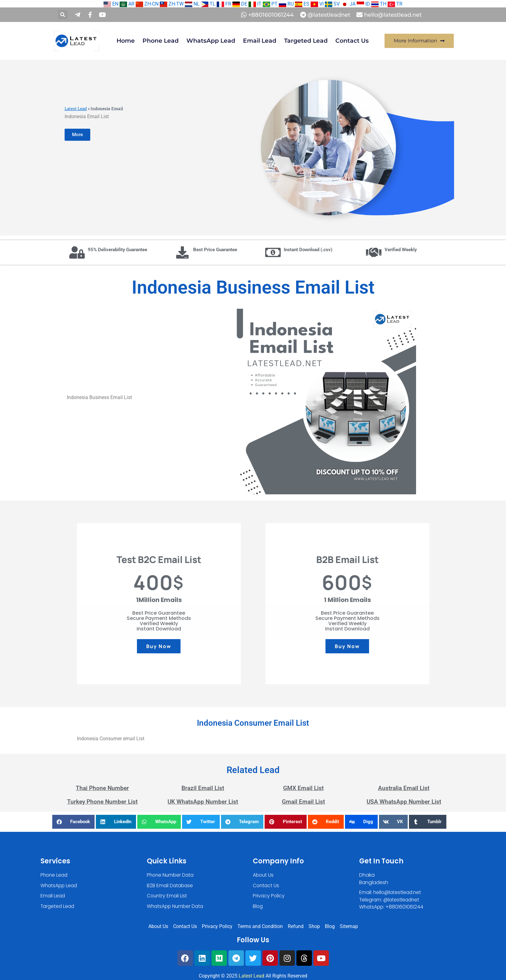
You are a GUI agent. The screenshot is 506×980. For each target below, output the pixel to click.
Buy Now (159, 646)
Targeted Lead (306, 41)
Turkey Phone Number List (102, 802)
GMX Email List (303, 788)
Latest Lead (76, 109)
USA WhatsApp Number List (404, 802)
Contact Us (352, 41)
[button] (63, 15)
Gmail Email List (303, 802)
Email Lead (260, 41)
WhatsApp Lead (211, 41)
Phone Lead (161, 41)
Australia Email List (404, 788)
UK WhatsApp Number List (203, 802)
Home (126, 41)
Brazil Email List (203, 788)
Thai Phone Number (102, 788)
